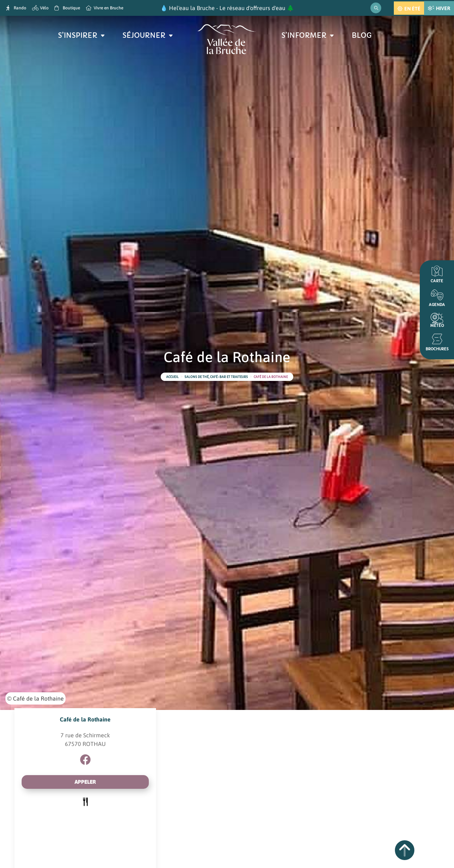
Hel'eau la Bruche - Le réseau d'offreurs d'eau (227, 8)
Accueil (172, 377)
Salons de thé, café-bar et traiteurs (216, 377)
